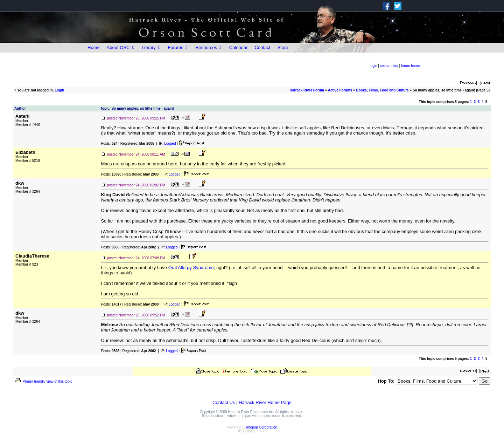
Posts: (109, 143)
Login (59, 90)
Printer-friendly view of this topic (43, 381)
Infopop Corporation (262, 427)
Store (283, 47)
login (373, 66)
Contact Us (224, 402)
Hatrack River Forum (307, 90)
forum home (410, 66)
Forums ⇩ (178, 47)
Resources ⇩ (209, 47)
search (385, 66)
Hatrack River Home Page (265, 402)
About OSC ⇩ (121, 47)
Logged (170, 143)
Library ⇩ (151, 47)
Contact (263, 47)
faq (396, 66)
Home (94, 47)
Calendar (239, 47)
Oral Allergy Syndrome (191, 268)
